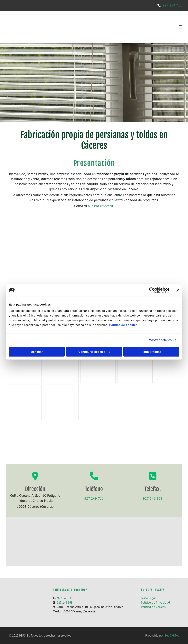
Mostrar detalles (160, 340)
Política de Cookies (153, 607)
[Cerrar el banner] (178, 290)
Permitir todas (151, 352)
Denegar (37, 352)
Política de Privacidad (155, 603)
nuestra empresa (100, 206)
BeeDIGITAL (172, 636)
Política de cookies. (124, 325)
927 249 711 (172, 5)
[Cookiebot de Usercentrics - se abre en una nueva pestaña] (152, 290)
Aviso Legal (148, 598)
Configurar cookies (94, 352)
